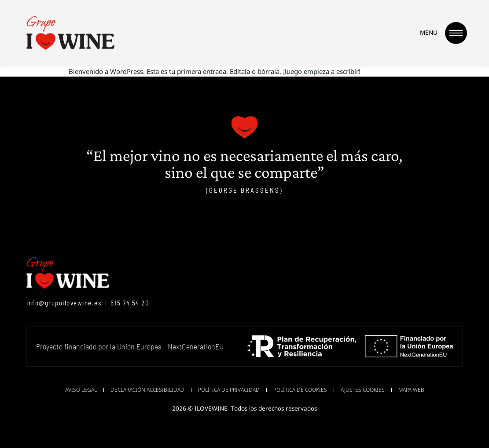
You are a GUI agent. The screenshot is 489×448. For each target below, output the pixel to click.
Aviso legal (81, 390)
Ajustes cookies (363, 390)
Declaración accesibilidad (147, 390)
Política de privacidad (229, 390)
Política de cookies (300, 390)
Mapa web (411, 390)
